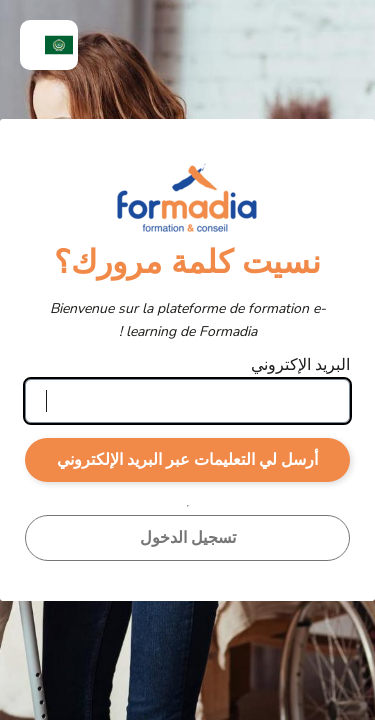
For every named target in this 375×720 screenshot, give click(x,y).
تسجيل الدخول (188, 538)
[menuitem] (49, 45)
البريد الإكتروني (300, 365)
